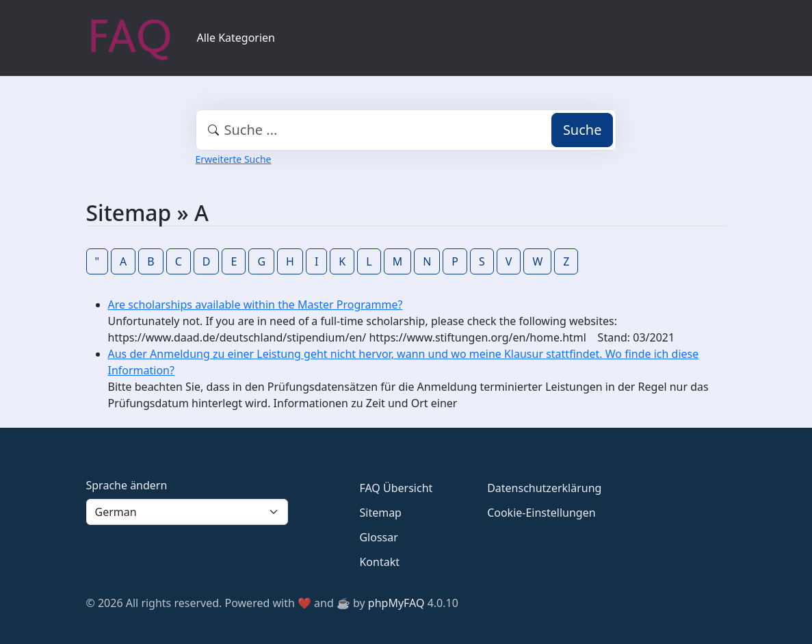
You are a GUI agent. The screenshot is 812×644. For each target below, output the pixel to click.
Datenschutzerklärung (544, 488)
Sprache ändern (127, 485)
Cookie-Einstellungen (541, 513)
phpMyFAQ (396, 603)
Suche (582, 130)
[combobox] (406, 130)
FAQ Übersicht (396, 488)
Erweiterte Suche (234, 159)
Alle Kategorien (236, 38)
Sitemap (380, 513)
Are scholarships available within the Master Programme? (256, 305)
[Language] (187, 512)
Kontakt (379, 562)
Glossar (378, 537)
